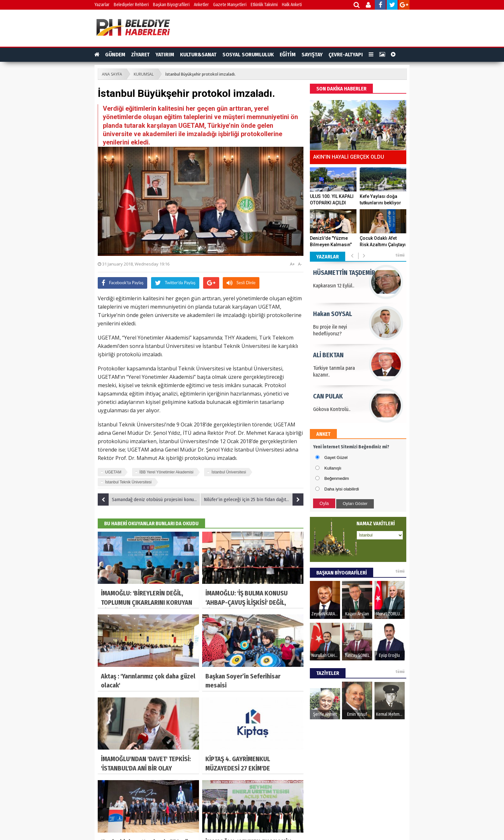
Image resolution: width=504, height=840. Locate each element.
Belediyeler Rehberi (131, 5)
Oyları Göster (355, 504)
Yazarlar (102, 5)
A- (300, 264)
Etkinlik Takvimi (264, 5)
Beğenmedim (337, 478)
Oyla (324, 503)
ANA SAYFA (112, 74)
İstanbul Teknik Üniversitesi (128, 482)
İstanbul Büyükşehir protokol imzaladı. (200, 74)
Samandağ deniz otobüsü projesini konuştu (149, 499)
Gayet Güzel (336, 457)
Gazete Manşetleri (230, 5)
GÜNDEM (115, 55)
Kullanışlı (333, 468)
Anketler (201, 5)
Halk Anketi (292, 5)
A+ (292, 264)
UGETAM (113, 472)
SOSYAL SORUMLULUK (248, 55)
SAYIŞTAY (312, 55)
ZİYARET (140, 55)
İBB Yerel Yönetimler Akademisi (166, 472)
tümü (400, 255)
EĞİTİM (288, 55)
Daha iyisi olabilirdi (342, 489)
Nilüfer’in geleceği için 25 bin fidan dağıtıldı (254, 499)
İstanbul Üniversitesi (229, 472)
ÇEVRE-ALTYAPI (346, 55)
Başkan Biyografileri (171, 5)
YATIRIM (165, 55)
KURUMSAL (144, 74)
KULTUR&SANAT (198, 55)
